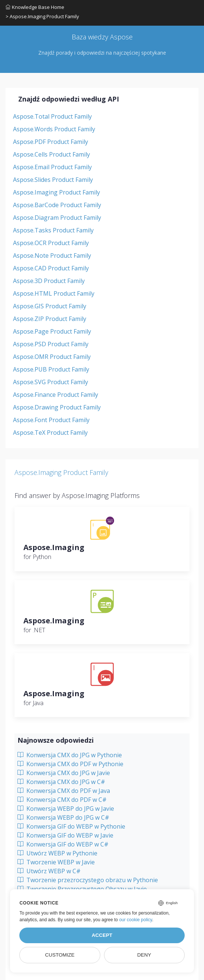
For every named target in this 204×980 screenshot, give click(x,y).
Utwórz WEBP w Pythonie (57, 853)
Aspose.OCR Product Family (51, 243)
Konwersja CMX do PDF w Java (64, 791)
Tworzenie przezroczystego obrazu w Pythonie (88, 880)
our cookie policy (136, 920)
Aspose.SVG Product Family (51, 382)
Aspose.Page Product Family (52, 331)
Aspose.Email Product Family (52, 167)
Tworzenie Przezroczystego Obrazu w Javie (82, 889)
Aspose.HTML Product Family (54, 293)
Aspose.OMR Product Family (52, 357)
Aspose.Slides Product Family (53, 180)
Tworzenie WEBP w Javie (56, 862)
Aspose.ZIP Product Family (50, 319)
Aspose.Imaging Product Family (56, 192)
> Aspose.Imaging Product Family (42, 16)
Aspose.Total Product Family (52, 116)
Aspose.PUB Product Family (51, 369)
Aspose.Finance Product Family (56, 395)
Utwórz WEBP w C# (49, 871)
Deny (144, 955)
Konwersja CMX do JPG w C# (61, 782)
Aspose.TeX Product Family (50, 433)
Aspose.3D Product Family (49, 281)
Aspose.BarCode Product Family (57, 205)
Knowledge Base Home (35, 7)
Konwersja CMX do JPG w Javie (64, 773)
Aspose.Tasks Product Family (53, 230)
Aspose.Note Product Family (52, 256)
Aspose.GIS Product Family (50, 306)
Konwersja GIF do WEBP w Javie (65, 835)
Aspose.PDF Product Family (51, 142)
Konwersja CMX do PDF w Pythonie (70, 764)
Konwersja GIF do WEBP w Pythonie (71, 826)
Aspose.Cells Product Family (51, 154)
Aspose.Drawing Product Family (57, 407)
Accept (102, 935)
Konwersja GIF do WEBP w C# (63, 844)
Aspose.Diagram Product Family (57, 218)
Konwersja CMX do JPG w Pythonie (70, 755)
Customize (60, 955)
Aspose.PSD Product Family (51, 344)
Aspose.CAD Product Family (51, 268)
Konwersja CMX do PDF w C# (62, 800)
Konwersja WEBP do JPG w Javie (66, 809)
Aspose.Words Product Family (54, 129)
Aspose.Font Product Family (51, 420)
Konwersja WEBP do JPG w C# (63, 817)
